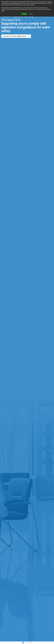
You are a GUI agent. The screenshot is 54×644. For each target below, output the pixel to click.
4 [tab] (29, 643)
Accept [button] (24, 14)
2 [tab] (25, 643)
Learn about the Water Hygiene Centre (16, 36)
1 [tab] (23, 643)
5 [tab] (31, 643)
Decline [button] (31, 14)
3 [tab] (27, 643)
